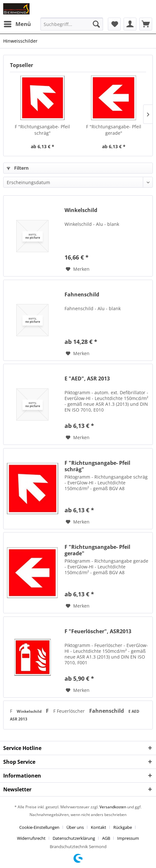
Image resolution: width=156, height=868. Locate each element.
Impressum (128, 838)
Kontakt (99, 827)
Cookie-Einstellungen (39, 827)
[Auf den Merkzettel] (78, 269)
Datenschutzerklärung (74, 838)
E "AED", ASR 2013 (87, 379)
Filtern (18, 168)
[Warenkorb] (146, 24)
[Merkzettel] (114, 24)
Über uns (75, 827)
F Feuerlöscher (70, 711)
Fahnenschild (82, 295)
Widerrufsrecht (31, 838)
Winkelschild (81, 210)
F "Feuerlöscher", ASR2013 (98, 631)
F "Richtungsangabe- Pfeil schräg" (42, 130)
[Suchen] (96, 24)
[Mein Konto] (130, 24)
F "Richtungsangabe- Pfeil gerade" (114, 130)
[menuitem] (17, 24)
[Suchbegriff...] (72, 24)
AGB (106, 838)
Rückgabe (123, 827)
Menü (17, 23)
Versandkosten (113, 807)
